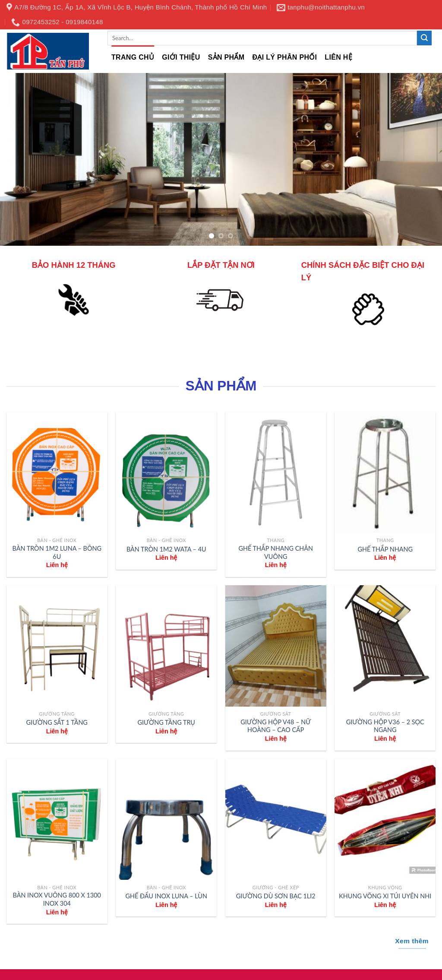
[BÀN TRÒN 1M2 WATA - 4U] (166, 473)
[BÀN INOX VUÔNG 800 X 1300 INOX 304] (57, 819)
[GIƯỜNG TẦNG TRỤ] (166, 646)
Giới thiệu (181, 57)
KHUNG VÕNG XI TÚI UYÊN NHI (385, 896)
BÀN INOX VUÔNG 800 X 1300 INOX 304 (57, 899)
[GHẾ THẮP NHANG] (385, 473)
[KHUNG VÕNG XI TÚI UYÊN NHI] (385, 819)
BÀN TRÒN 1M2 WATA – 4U (166, 549)
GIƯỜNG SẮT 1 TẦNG (57, 722)
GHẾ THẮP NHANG (385, 549)
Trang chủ (133, 57)
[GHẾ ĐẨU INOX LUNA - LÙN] (166, 819)
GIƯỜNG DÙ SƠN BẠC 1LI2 (276, 896)
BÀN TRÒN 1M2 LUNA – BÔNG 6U (57, 552)
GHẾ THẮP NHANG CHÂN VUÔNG (276, 552)
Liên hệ (338, 57)
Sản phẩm (226, 57)
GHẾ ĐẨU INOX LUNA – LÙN (166, 896)
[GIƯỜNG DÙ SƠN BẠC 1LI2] (276, 819)
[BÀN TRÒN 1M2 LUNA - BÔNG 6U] (57, 473)
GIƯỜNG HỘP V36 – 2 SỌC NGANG (385, 726)
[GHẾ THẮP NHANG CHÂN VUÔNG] (276, 473)
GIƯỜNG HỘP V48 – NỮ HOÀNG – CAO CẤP (276, 726)
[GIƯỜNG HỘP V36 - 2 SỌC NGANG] (385, 646)
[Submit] (424, 38)
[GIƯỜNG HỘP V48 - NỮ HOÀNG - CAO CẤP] (276, 646)
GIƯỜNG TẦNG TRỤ (166, 722)
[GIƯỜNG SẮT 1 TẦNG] (57, 646)
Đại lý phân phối (284, 57)
